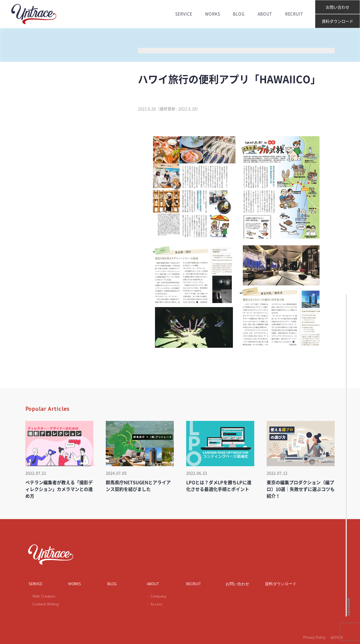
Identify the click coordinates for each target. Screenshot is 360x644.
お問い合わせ (337, 7)
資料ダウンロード (337, 21)
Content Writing (43, 604)
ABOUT (265, 14)
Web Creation (41, 596)
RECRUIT (295, 14)
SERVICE (183, 14)
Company (156, 596)
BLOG (239, 14)
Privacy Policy (314, 637)
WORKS (212, 14)
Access (154, 604)
